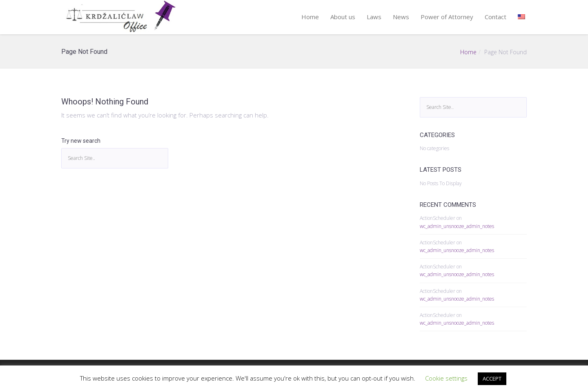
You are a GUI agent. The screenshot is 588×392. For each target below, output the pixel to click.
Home (310, 17)
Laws (374, 17)
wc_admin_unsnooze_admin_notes (457, 226)
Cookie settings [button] (446, 378)
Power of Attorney (447, 17)
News (401, 17)
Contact (496, 17)
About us (343, 17)
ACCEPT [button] (492, 379)
